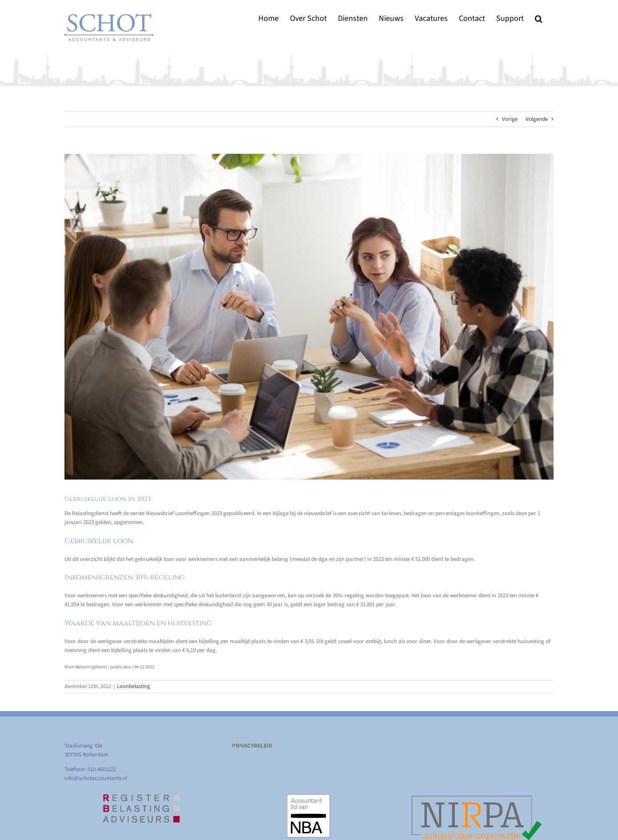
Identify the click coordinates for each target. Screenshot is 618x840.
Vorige (510, 119)
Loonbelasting (133, 686)
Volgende (537, 119)
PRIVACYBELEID (252, 746)
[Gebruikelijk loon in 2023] (309, 317)
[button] (539, 18)
